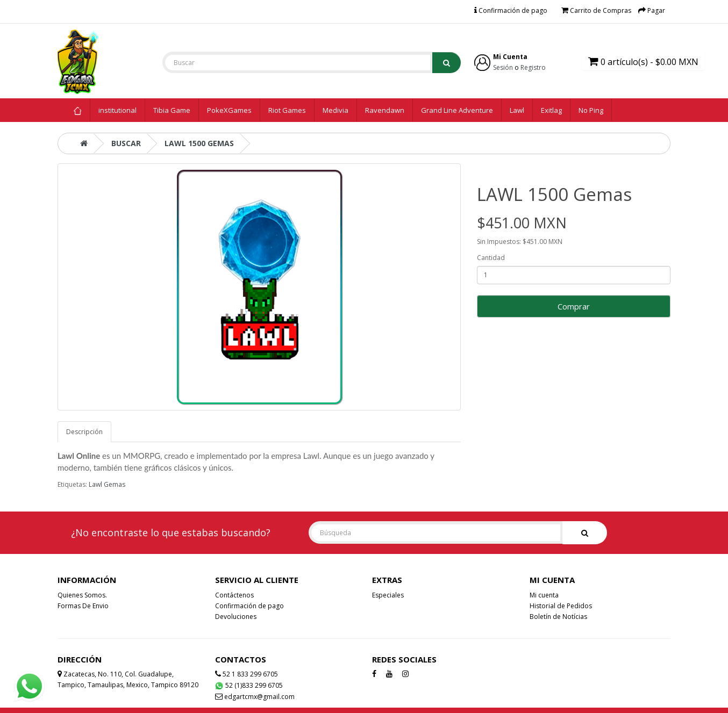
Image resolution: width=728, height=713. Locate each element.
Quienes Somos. (82, 595)
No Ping (591, 110)
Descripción (84, 432)
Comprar (574, 306)
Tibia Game (172, 110)
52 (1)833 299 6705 (249, 686)
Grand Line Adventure (457, 110)
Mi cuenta (544, 595)
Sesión (503, 67)
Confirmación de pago (249, 606)
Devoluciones (236, 617)
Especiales (388, 595)
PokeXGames (229, 110)
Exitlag (551, 110)
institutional (117, 110)
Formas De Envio (83, 606)
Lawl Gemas (107, 484)
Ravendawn (385, 110)
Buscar (126, 143)
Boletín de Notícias (558, 617)
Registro (533, 67)
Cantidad (491, 258)
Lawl (517, 110)
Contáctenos (234, 595)
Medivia (336, 110)
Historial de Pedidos (561, 606)
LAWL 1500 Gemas (199, 143)
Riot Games (287, 110)
